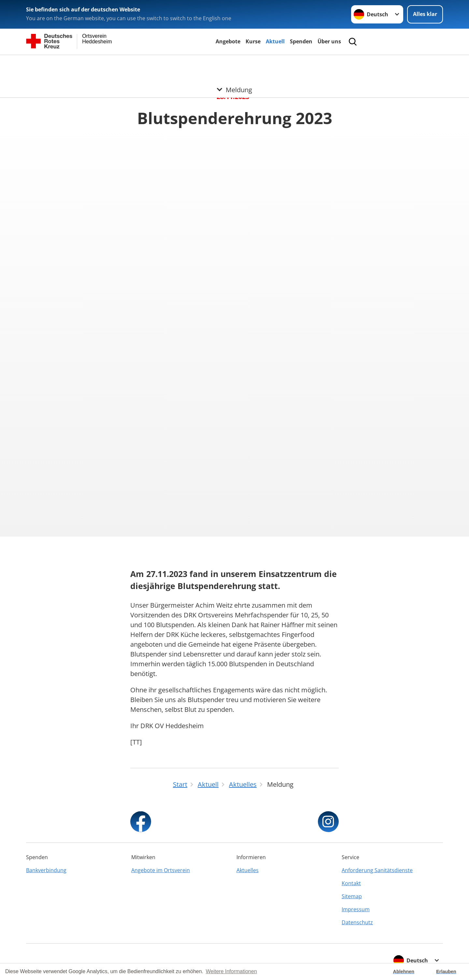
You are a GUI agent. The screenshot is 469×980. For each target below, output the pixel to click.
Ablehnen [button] (404, 972)
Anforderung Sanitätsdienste (377, 870)
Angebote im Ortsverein (161, 870)
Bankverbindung (46, 870)
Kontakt (351, 883)
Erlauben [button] (446, 972)
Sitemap (352, 896)
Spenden (301, 41)
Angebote (228, 41)
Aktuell (275, 41)
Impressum (356, 909)
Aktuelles (248, 870)
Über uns (329, 41)
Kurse (253, 41)
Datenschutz (357, 922)
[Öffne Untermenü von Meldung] (234, 63)
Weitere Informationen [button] (231, 971)
